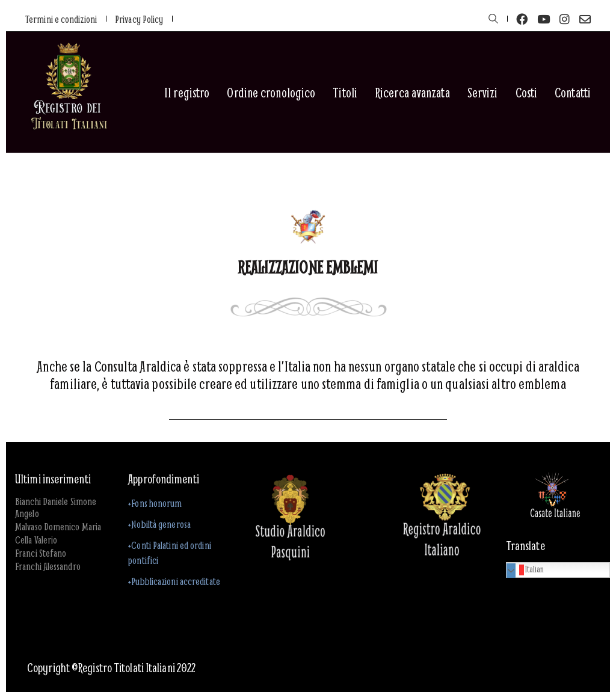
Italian (527, 569)
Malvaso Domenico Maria (58, 527)
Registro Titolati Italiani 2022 (137, 668)
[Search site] (493, 20)
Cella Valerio (36, 540)
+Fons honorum (155, 503)
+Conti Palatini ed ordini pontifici (170, 553)
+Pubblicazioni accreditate (174, 581)
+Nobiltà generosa (159, 524)
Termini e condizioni (61, 19)
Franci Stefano (41, 553)
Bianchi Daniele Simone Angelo (56, 507)
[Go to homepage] (69, 93)
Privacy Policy (139, 19)
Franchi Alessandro (48, 566)
